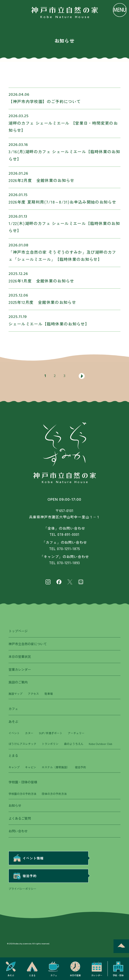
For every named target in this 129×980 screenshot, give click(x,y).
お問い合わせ (18, 831)
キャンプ (14, 767)
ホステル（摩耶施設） (56, 767)
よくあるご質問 (20, 818)
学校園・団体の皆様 (23, 782)
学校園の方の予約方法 (22, 794)
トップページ (18, 631)
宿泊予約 (81, 767)
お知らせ (15, 805)
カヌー (29, 733)
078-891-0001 (68, 534)
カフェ (13, 709)
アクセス (33, 694)
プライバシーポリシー (22, 889)
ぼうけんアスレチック (22, 744)
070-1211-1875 (68, 549)
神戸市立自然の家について (28, 644)
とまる (13, 755)
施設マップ (16, 694)
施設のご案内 (18, 682)
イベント (14, 733)
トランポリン (50, 744)
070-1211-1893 (68, 563)
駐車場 (49, 694)
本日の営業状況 (20, 657)
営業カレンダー (20, 669)
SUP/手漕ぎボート (51, 733)
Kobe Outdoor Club (101, 744)
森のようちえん (74, 744)
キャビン (31, 767)
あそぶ (13, 722)
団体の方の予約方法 (54, 794)
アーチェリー (76, 733)
